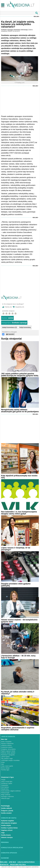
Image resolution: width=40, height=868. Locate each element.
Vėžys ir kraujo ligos (7, 782)
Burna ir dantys (5, 768)
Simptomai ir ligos (7, 777)
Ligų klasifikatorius (26, 862)
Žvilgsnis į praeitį (7, 811)
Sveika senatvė (6, 813)
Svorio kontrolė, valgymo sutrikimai (11, 791)
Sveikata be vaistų (9, 818)
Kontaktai (4, 865)
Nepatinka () (20, 307)
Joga (3, 833)
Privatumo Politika (18, 865)
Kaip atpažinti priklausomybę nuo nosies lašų (19, 477)
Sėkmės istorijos (7, 837)
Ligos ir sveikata (8, 737)
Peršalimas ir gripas (7, 783)
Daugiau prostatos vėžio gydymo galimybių (16, 585)
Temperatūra (5, 785)
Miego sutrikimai (6, 795)
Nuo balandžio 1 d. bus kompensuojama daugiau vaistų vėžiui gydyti (19, 513)
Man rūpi (4, 739)
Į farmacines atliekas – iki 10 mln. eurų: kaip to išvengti (18, 657)
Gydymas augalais (8, 821)
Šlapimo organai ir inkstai (8, 751)
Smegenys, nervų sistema (8, 749)
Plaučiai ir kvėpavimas (7, 744)
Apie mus (12, 862)
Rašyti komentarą (25, 327)
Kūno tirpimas (5, 787)
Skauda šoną (5, 789)
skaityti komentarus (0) (10, 327)
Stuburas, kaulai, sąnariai (8, 753)
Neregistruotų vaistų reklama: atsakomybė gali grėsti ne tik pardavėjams (20, 411)
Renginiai (5, 842)
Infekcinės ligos (5, 798)
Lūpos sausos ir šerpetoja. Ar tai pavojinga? (16, 549)
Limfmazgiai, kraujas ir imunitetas (10, 760)
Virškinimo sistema (6, 745)
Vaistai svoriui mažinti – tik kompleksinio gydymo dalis (19, 621)
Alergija (3, 780)
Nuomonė (5, 858)
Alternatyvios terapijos (9, 823)
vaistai (11, 318)
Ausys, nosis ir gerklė (7, 766)
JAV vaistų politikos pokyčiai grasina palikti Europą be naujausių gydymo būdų (20, 375)
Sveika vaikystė (7, 808)
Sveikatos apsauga (19, 323)
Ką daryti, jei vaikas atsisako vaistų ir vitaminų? (18, 693)
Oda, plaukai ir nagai (7, 759)
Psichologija (5, 806)
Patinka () (8, 307)
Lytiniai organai (5, 757)
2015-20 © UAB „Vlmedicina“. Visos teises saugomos (16, 867)
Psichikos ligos (5, 770)
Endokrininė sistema (7, 747)
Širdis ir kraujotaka (6, 742)
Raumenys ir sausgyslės (8, 755)
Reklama (36, 17)
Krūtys (3, 762)
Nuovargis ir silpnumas (7, 797)
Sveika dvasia (6, 835)
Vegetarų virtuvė (7, 830)
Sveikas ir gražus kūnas (9, 828)
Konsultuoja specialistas (12, 848)
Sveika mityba (6, 825)
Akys (2, 764)
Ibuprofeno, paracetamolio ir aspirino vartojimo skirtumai (18, 729)
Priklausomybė (5, 793)
